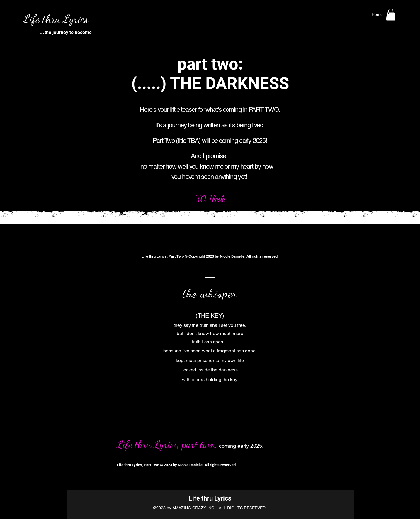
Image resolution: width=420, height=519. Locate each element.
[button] (391, 15)
